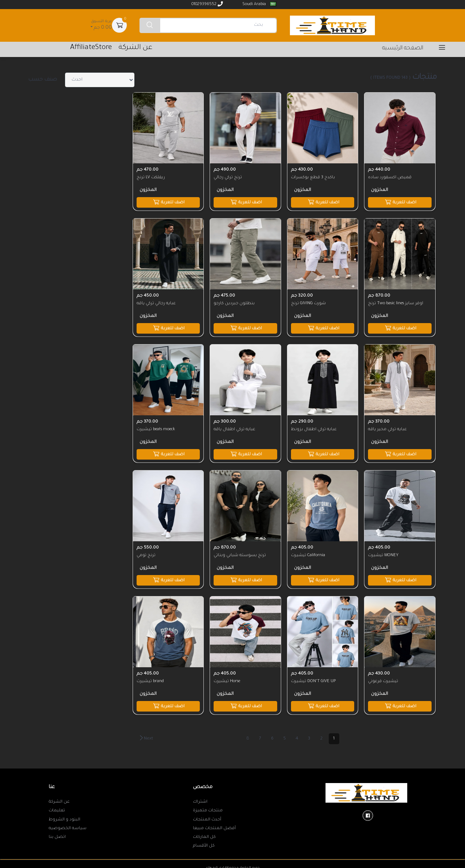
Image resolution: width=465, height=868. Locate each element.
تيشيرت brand (151, 678)
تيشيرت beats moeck (156, 428)
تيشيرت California (308, 553)
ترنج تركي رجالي (228, 177)
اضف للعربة (400, 201)
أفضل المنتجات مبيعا (214, 825)
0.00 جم (101, 24)
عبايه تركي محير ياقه (388, 428)
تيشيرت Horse (227, 678)
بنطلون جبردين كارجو (234, 302)
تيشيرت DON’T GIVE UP (314, 678)
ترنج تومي (146, 553)
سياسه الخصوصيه (68, 825)
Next (146, 735)
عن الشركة (59, 799)
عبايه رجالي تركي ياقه (157, 302)
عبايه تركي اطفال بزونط (314, 428)
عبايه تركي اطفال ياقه (235, 428)
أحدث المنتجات (207, 816)
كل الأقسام (204, 843)
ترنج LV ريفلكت (151, 177)
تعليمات (57, 807)
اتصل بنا (57, 834)
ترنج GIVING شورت (309, 302)
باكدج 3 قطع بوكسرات (313, 177)
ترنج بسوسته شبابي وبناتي (240, 553)
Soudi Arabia (259, 4)
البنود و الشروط (64, 816)
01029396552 (207, 4)
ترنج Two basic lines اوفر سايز (396, 302)
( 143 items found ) (390, 78)
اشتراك (200, 799)
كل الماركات (204, 834)
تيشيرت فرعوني (383, 678)
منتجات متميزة (208, 807)
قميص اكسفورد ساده (390, 177)
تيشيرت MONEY (384, 553)
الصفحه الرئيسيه (403, 48)
